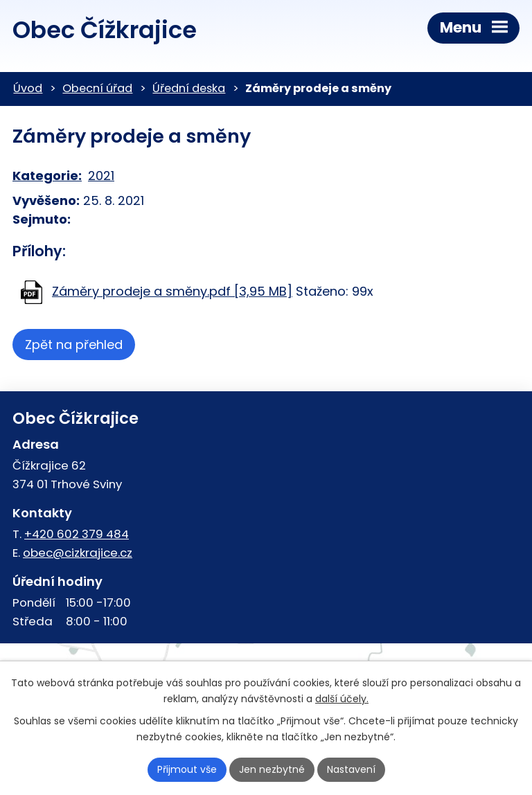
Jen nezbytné (272, 769)
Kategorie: (47, 176)
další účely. (342, 699)
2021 (101, 176)
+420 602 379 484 (77, 534)
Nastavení (351, 769)
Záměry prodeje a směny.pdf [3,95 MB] (172, 291)
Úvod (28, 88)
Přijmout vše (187, 769)
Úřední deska (189, 88)
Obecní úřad (97, 88)
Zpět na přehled (74, 345)
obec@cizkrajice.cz (78, 553)
